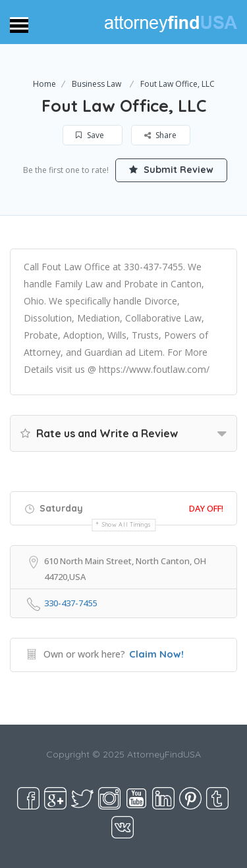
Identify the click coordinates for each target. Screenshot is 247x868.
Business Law (96, 84)
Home (44, 84)
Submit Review (171, 170)
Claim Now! (156, 654)
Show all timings (127, 524)
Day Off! (206, 508)
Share (160, 135)
